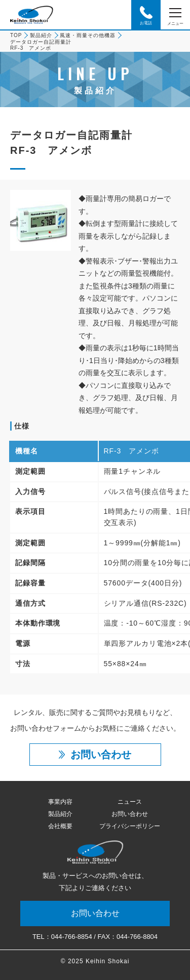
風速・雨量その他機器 (88, 35)
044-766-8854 (72, 937)
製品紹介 (41, 35)
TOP (16, 35)
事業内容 (60, 802)
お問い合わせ (130, 814)
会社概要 (60, 826)
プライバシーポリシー (130, 826)
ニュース (130, 802)
